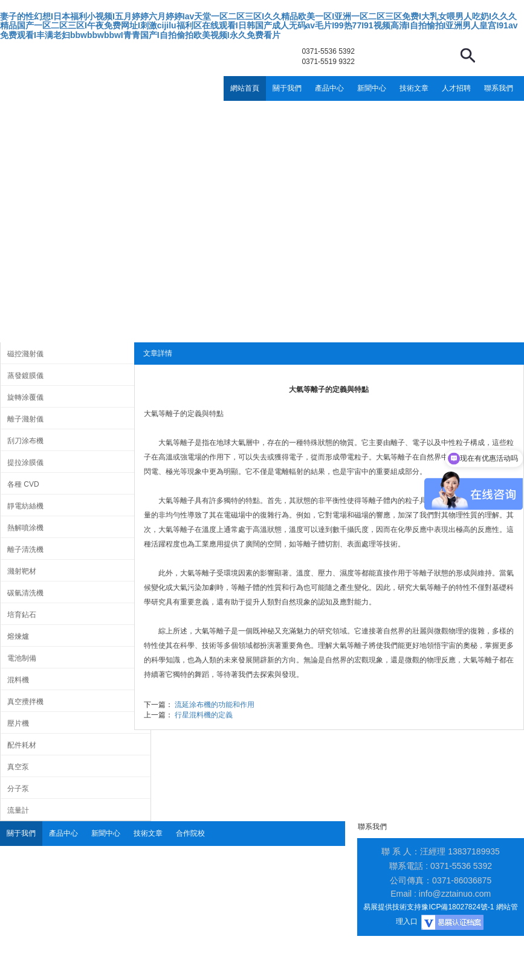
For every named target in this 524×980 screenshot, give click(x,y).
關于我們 (287, 88)
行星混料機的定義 (204, 715)
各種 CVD (23, 484)
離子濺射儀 (25, 419)
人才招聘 (456, 88)
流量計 (18, 810)
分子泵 (18, 789)
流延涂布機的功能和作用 (215, 705)
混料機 (18, 680)
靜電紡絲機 (25, 506)
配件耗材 (22, 745)
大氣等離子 (162, 414)
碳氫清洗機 (25, 593)
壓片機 (18, 723)
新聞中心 (372, 88)
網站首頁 (245, 88)
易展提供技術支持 (392, 907)
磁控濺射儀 (25, 354)
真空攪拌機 (25, 702)
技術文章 (414, 88)
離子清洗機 (25, 549)
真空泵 (18, 767)
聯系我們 (499, 88)
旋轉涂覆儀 (25, 397)
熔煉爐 (18, 636)
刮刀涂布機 (25, 441)
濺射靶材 (22, 571)
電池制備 (22, 658)
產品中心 (329, 88)
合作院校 (190, 833)
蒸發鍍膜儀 (25, 376)
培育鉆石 (22, 615)
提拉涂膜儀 (25, 463)
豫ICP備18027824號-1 (458, 907)
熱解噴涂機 (25, 528)
